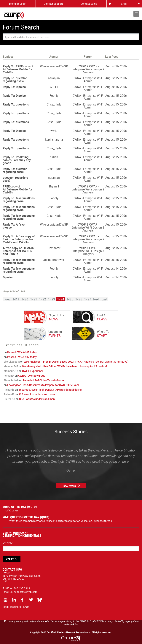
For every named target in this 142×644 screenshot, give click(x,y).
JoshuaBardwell (54, 260)
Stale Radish (11, 380)
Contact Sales (89, 4)
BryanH (54, 186)
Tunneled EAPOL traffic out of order (44, 380)
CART (124, 4)
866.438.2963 (22, 588)
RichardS (9, 390)
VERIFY (10, 559)
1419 (16, 299)
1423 (52, 299)
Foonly (54, 96)
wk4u (54, 131)
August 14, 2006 (116, 269)
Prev (7, 299)
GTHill (54, 87)
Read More (69, 486)
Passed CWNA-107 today (22, 352)
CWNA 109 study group (32, 376)
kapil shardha (54, 139)
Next (96, 299)
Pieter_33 (9, 399)
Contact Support (53, 4)
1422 (43, 299)
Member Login (18, 4)
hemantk (9, 376)
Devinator (54, 248)
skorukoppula (12, 362)
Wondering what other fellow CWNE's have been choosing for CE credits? (65, 366)
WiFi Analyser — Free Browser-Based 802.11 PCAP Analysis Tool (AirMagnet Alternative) (76, 362)
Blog (5, 607)
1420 (25, 299)
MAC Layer (12, 510)
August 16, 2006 (116, 66)
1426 (79, 299)
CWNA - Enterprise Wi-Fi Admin (88, 80)
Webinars (15, 607)
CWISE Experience (33, 371)
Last (104, 299)
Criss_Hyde (54, 104)
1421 (34, 299)
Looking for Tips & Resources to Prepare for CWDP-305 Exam (43, 385)
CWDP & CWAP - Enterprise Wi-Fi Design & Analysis (88, 69)
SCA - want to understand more (37, 394)
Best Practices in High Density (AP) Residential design (50, 390)
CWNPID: (8, 543)
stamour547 (11, 366)
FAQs (26, 607)
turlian (54, 157)
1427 (88, 299)
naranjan (54, 78)
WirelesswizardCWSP (54, 66)
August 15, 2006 (116, 78)
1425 (70, 299)
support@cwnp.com (26, 592)
